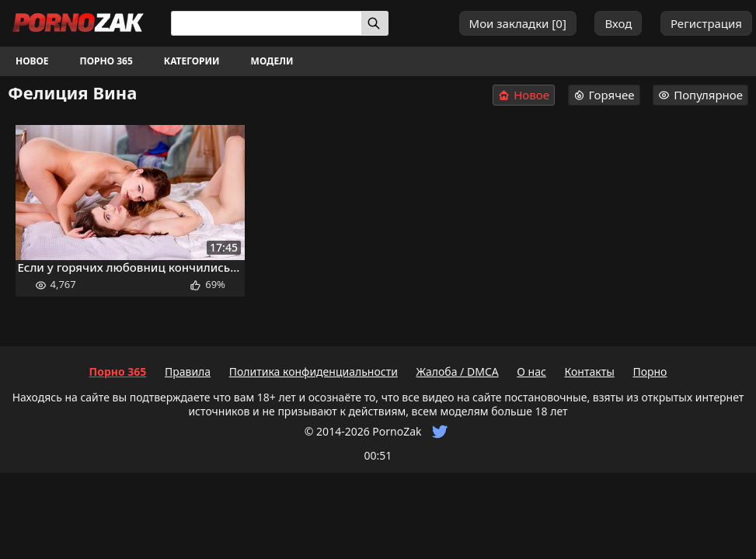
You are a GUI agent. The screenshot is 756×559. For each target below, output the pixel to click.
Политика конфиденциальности (314, 372)
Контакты (590, 372)
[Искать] (375, 23)
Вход (618, 23)
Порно (650, 372)
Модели (272, 61)
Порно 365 (106, 61)
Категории (192, 61)
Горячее (604, 95)
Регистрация (706, 23)
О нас (531, 372)
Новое (32, 61)
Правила (188, 372)
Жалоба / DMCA (457, 372)
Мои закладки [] (518, 23)
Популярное (700, 95)
